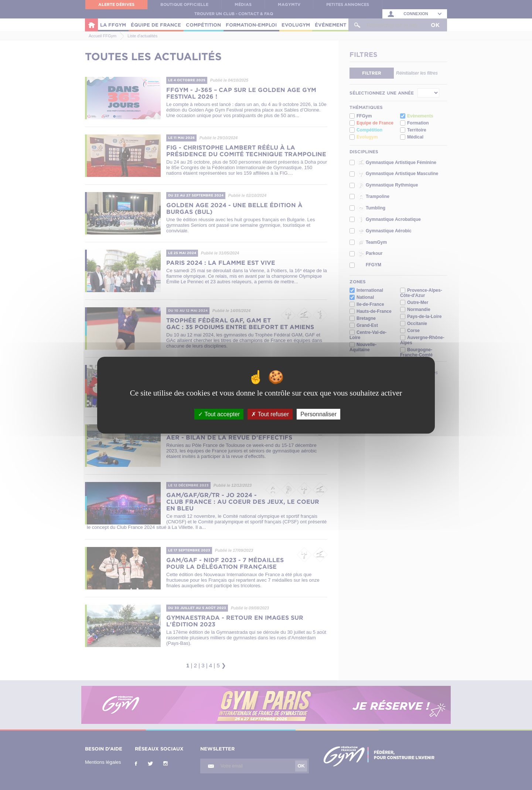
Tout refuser (270, 414)
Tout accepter (219, 414)
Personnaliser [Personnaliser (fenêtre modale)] (318, 414)
